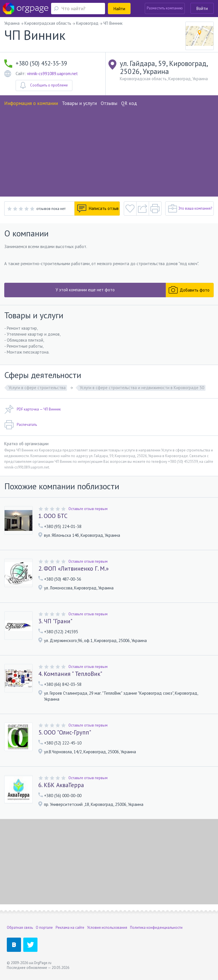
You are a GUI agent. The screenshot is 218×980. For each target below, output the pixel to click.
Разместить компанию (165, 8)
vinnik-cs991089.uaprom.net (52, 74)
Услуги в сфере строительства (37, 388)
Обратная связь (20, 928)
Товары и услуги (79, 103)
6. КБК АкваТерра (61, 785)
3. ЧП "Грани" (55, 621)
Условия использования (107, 928)
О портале (44, 928)
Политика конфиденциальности (156, 928)
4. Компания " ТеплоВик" (70, 674)
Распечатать (21, 425)
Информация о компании (31, 103)
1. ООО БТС (53, 516)
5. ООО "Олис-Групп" (65, 733)
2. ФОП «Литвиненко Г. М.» (74, 569)
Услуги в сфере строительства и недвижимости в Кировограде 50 (142, 388)
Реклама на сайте (70, 928)
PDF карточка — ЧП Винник (33, 409)
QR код (129, 103)
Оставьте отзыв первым (88, 509)
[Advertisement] (109, 150)
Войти (202, 8)
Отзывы (109, 103)
